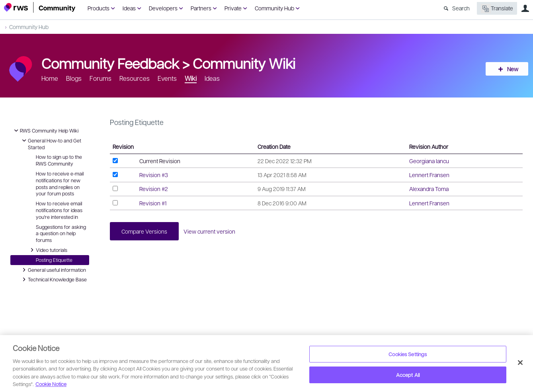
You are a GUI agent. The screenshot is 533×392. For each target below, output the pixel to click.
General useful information (53, 270)
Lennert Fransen (429, 175)
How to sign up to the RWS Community (59, 160)
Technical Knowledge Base (53, 279)
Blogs (74, 78)
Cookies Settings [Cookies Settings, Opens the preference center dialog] (408, 354)
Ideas (129, 8)
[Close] (520, 363)
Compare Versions (145, 231)
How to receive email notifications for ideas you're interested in (59, 210)
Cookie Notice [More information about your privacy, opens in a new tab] (51, 384)
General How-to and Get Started (51, 143)
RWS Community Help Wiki (45, 131)
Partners (201, 8)
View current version (211, 231)
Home (50, 78)
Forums (101, 78)
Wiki (191, 78)
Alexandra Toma (429, 189)
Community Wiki (244, 63)
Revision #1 (153, 203)
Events (167, 78)
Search (461, 8)
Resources (135, 78)
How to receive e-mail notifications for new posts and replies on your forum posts (60, 183)
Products (99, 8)
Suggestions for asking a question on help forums (61, 234)
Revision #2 (154, 189)
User (525, 8)
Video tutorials (48, 250)
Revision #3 (154, 175)
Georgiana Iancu (429, 161)
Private (233, 8)
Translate (497, 9)
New (511, 69)
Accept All (408, 375)
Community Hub (274, 8)
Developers (163, 8)
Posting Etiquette (54, 260)
